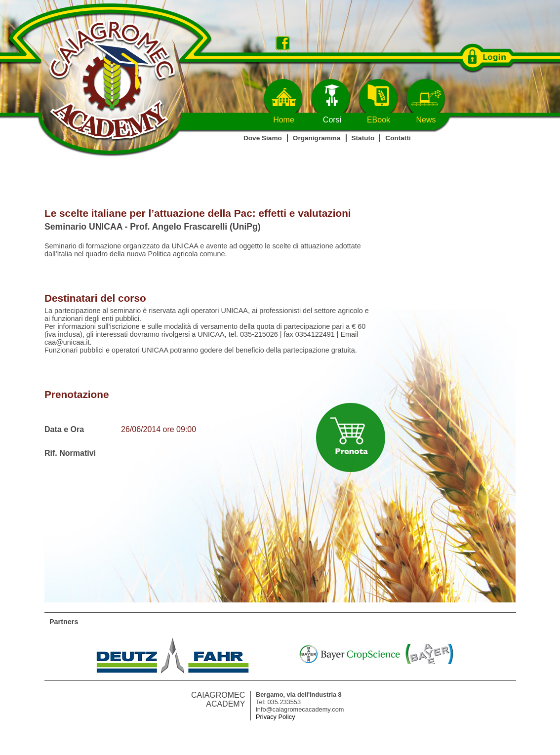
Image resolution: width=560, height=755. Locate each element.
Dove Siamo (263, 138)
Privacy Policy (276, 717)
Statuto (363, 138)
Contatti (398, 138)
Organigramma (317, 138)
